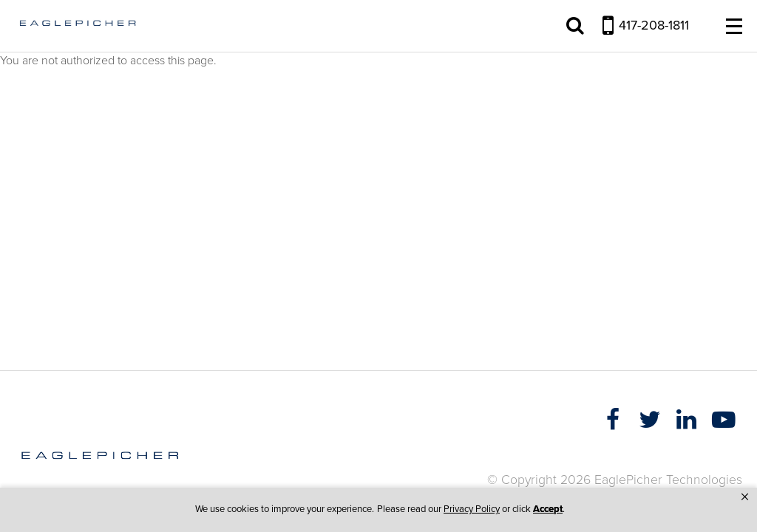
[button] (745, 497)
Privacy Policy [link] (472, 509)
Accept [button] (548, 509)
